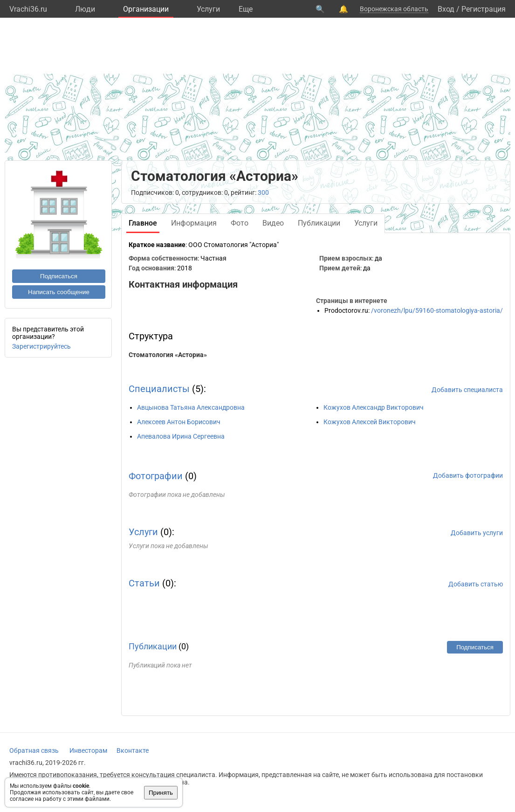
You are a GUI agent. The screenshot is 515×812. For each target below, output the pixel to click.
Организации (146, 9)
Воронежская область (394, 9)
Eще (246, 9)
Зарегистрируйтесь (41, 346)
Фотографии (156, 476)
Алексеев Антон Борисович (179, 422)
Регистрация (484, 9)
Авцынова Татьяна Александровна (191, 407)
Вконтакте (133, 750)
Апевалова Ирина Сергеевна (181, 436)
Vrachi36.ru (28, 9)
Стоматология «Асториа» (168, 355)
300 (263, 193)
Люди (85, 9)
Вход (446, 9)
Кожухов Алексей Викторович (370, 422)
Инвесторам (88, 750)
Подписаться (59, 276)
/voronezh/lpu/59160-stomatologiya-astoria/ (437, 310)
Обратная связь (34, 750)
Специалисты (159, 389)
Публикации (153, 646)
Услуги (208, 9)
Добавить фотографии (468, 475)
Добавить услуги (477, 533)
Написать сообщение (59, 292)
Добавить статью (476, 584)
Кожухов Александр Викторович (374, 407)
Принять (161, 793)
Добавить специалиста (467, 390)
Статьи (144, 583)
